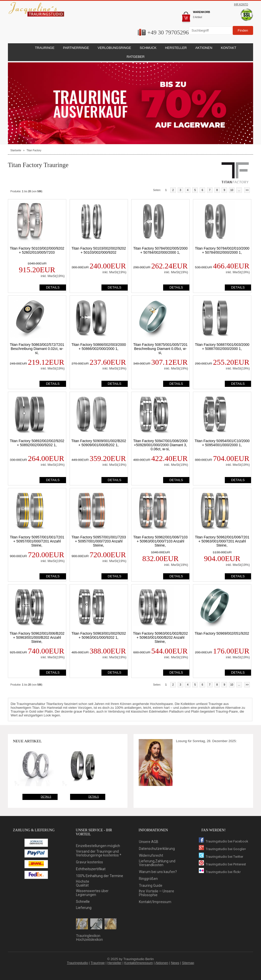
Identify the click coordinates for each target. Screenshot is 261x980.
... (239, 190)
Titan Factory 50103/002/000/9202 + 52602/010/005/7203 (37, 250)
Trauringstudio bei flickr (220, 872)
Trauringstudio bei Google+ (222, 849)
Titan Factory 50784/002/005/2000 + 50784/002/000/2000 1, (161, 250)
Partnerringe (76, 48)
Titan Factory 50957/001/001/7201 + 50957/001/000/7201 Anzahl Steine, (37, 541)
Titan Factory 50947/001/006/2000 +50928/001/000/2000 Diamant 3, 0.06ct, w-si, (161, 445)
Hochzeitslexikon (89, 940)
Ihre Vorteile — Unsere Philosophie (156, 893)
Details (46, 797)
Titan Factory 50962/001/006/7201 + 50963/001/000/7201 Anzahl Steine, (222, 541)
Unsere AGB (149, 842)
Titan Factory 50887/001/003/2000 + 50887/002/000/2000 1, (222, 347)
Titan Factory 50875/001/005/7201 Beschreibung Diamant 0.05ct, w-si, (161, 349)
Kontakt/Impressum (155, 902)
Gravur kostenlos (89, 862)
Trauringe (98, 963)
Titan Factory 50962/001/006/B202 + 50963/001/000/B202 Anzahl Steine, (37, 637)
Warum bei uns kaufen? (158, 872)
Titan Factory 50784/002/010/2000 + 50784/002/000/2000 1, (222, 250)
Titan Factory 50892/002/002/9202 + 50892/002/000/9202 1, (37, 443)
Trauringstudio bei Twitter (221, 857)
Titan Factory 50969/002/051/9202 (222, 633)
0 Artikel (198, 17)
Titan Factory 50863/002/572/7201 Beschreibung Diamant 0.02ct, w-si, (37, 349)
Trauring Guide (151, 886)
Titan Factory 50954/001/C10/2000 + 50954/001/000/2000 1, (222, 443)
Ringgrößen (148, 879)
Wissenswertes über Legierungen (92, 893)
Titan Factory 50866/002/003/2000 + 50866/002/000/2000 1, (99, 347)
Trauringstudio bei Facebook (224, 841)
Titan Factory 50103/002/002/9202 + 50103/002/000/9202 (99, 250)
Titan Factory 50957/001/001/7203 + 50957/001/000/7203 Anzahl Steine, (99, 541)
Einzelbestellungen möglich (98, 846)
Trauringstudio (78, 963)
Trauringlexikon (88, 936)
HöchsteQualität (83, 883)
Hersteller (114, 963)
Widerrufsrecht (151, 856)
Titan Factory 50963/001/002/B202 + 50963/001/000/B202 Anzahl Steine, (160, 637)
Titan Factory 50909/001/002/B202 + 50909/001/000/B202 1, (99, 443)
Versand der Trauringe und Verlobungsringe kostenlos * (99, 853)
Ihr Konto (241, 4)
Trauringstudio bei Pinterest (222, 864)
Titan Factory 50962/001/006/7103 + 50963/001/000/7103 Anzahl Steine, (161, 541)
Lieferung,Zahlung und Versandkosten (157, 863)
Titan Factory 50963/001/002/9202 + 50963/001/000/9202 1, (99, 635)
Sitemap (188, 963)
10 (232, 190)
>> (247, 190)
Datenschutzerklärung (157, 849)
